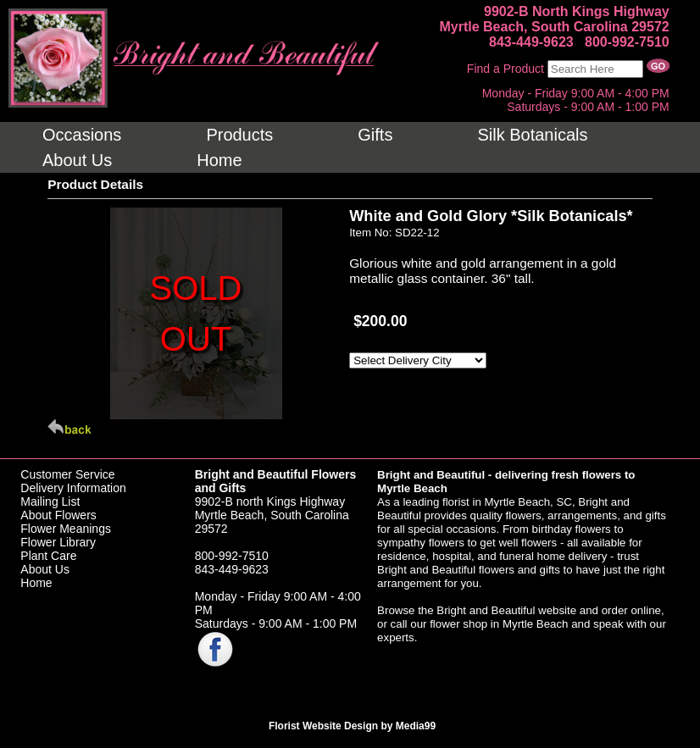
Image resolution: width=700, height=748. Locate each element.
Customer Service (67, 474)
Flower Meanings (66, 529)
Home (36, 583)
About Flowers (58, 515)
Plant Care (48, 556)
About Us (45, 569)
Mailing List (50, 501)
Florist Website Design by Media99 (352, 726)
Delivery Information (73, 488)
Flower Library (58, 542)
